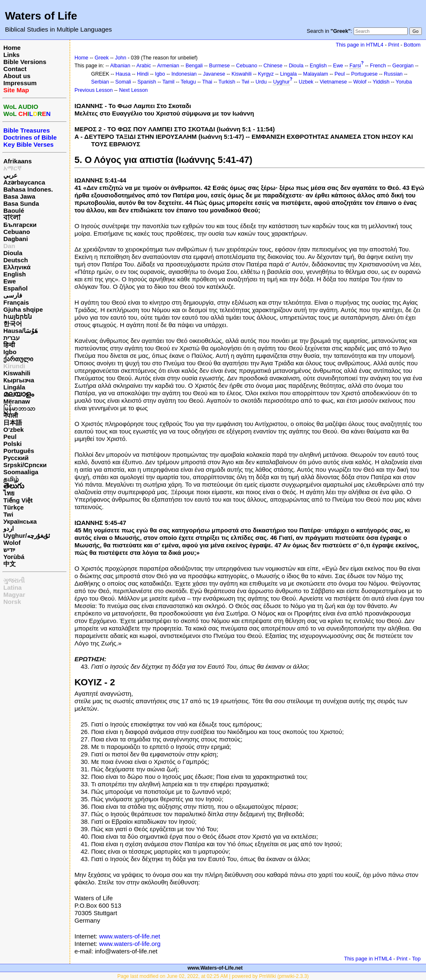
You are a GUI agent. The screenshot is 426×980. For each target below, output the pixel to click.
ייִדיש (9, 550)
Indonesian (184, 74)
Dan (9, 246)
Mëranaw (17, 401)
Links (11, 55)
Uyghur (281, 82)
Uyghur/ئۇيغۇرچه (27, 536)
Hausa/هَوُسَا (21, 331)
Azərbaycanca (24, 182)
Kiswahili (17, 373)
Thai (207, 82)
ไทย (9, 493)
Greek (102, 58)
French (378, 66)
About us (17, 76)
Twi (8, 514)
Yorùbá (14, 557)
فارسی (13, 295)
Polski (12, 444)
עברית (11, 338)
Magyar (14, 595)
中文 (10, 564)
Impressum (20, 83)
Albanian (120, 66)
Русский (16, 458)
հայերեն (18, 316)
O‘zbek (14, 430)
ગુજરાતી (14, 580)
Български (20, 225)
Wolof (12, 543)
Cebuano (17, 232)
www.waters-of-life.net (130, 936)
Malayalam (316, 74)
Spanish (147, 82)
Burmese (220, 66)
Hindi (143, 74)
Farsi (355, 66)
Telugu (188, 82)
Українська (20, 521)
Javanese (214, 74)
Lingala (288, 74)
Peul (10, 437)
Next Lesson (133, 90)
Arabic (144, 66)
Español (15, 288)
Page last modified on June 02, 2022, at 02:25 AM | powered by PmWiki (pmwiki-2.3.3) (213, 976)
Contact (15, 69)
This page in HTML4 (360, 45)
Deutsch (16, 260)
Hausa (123, 74)
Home (12, 48)
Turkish (227, 82)
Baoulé (14, 211)
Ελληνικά (17, 267)
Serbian (100, 82)
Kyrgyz (266, 74)
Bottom (412, 45)
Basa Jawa (19, 196)
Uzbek (306, 82)
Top (416, 959)
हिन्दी (9, 345)
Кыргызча (19, 380)
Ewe (10, 281)
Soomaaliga (21, 472)
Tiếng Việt (18, 500)
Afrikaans (17, 161)
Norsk (12, 602)
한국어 (13, 324)
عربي (10, 175)
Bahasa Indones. (28, 189)
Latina (12, 587)
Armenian (168, 66)
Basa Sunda (21, 203)
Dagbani (16, 239)
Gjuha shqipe (23, 309)
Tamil (168, 82)
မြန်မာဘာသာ (19, 408)
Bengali (194, 66)
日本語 (13, 422)
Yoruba (404, 82)
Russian (393, 74)
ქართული (18, 359)
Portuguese (364, 74)
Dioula (13, 253)
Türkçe (14, 507)
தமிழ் (11, 479)
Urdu (261, 82)
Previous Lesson (94, 90)
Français (16, 302)
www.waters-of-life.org (130, 944)
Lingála (14, 387)
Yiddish (381, 82)
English (15, 274)
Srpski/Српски (25, 465)
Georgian (403, 66)
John (120, 58)
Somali (123, 82)
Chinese (273, 66)
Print (394, 45)
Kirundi (14, 366)
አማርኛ (12, 168)
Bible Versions (25, 62)
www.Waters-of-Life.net (215, 968)
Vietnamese (333, 82)
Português (19, 451)
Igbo (10, 352)
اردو (9, 528)
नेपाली (11, 415)
